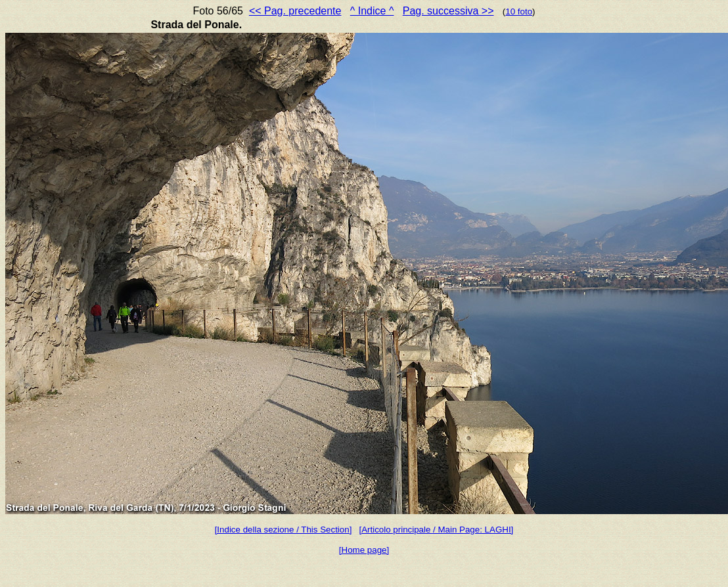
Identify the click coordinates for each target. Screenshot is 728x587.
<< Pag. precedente (295, 11)
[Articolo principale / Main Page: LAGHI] (436, 530)
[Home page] (364, 550)
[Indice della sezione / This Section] (284, 530)
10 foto (519, 11)
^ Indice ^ (372, 11)
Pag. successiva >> (448, 11)
